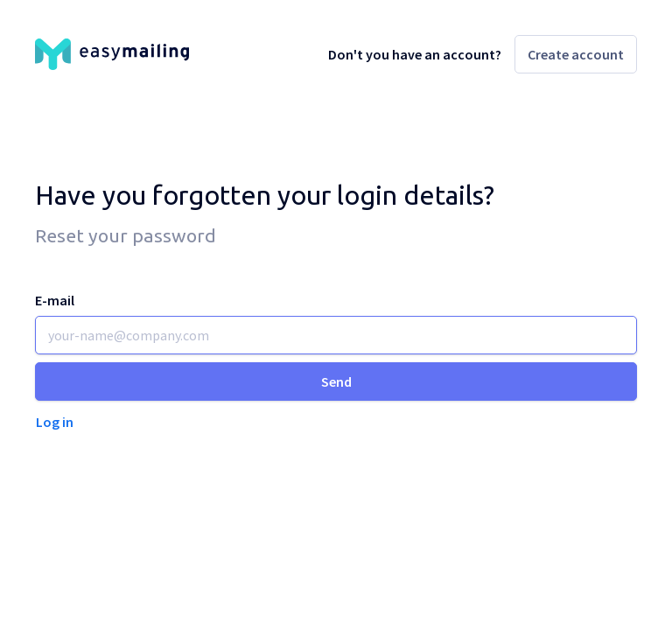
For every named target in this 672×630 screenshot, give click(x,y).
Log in (55, 422)
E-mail (55, 300)
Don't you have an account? (415, 54)
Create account (576, 54)
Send (336, 381)
